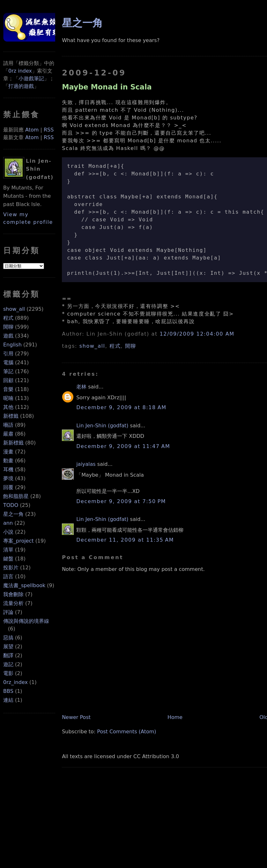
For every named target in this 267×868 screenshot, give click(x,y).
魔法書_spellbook (24, 585)
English (12, 345)
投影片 (11, 568)
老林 (81, 387)
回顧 (8, 380)
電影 (8, 673)
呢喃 (8, 398)
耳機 (8, 470)
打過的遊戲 (21, 86)
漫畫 (8, 452)
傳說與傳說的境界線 (26, 621)
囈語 (8, 425)
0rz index (20, 71)
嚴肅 (8, 434)
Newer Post (76, 717)
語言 (8, 576)
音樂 (8, 389)
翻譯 (8, 655)
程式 (8, 318)
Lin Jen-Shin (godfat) (102, 426)
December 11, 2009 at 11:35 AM (125, 540)
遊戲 (8, 336)
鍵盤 (8, 559)
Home (175, 717)
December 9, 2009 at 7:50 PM (121, 501)
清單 (8, 550)
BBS (8, 691)
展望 (8, 647)
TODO (11, 505)
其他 (8, 407)
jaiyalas (86, 464)
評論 (8, 612)
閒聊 (8, 327)
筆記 (8, 371)
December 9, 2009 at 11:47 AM (123, 446)
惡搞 (8, 638)
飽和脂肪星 (16, 496)
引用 (8, 354)
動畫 (8, 461)
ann (8, 523)
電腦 (8, 363)
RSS (49, 130)
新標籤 (11, 416)
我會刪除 (13, 594)
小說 (8, 532)
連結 (8, 700)
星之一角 (13, 514)
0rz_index (15, 682)
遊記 (8, 664)
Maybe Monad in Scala (107, 87)
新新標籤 (13, 443)
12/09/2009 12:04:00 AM (197, 334)
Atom (32, 130)
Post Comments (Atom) (126, 732)
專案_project (19, 541)
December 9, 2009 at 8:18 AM (121, 407)
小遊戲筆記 (31, 78)
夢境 (8, 478)
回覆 (8, 487)
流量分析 (13, 603)
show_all (14, 309)
